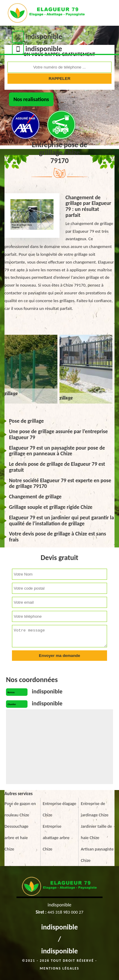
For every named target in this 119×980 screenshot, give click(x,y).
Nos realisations (31, 99)
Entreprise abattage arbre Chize (56, 838)
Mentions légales (59, 968)
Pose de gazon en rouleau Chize (20, 809)
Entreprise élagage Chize (59, 809)
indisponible (60, 927)
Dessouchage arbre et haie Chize (16, 838)
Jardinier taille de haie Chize (96, 832)
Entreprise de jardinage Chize (94, 809)
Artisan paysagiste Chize (97, 855)
